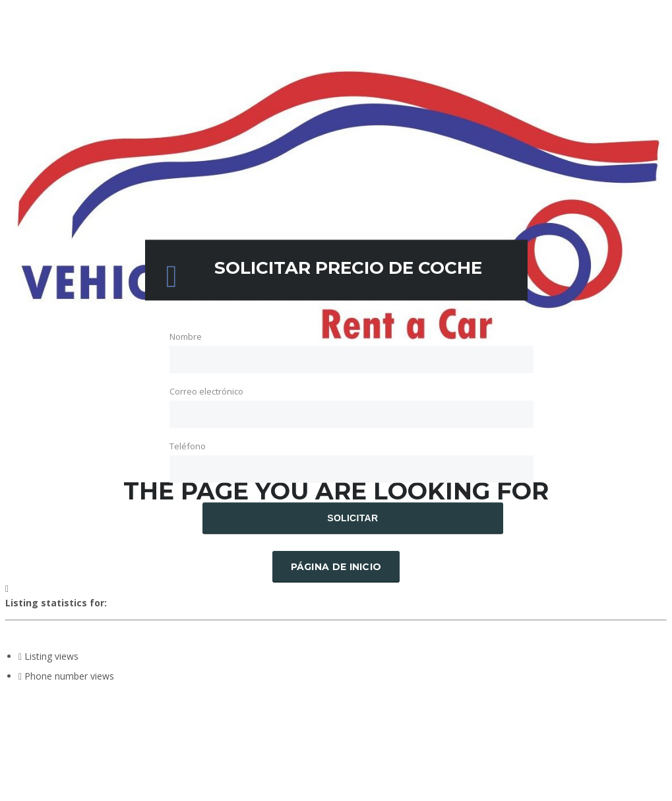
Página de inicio (336, 567)
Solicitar (352, 519)
